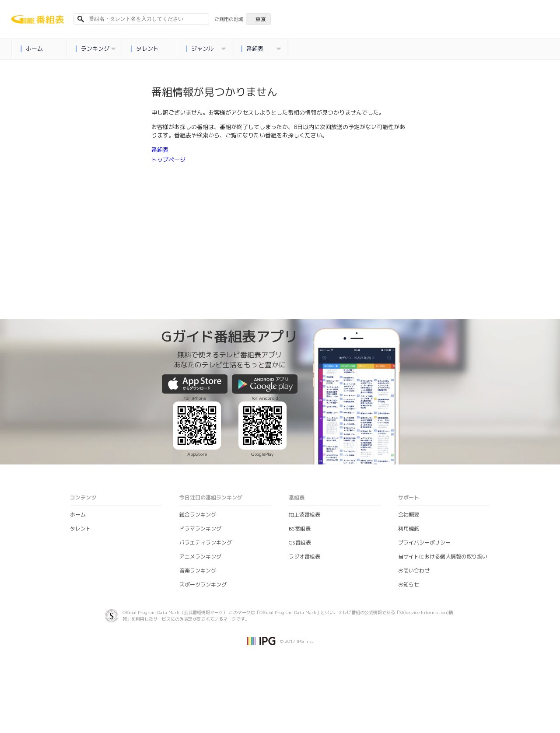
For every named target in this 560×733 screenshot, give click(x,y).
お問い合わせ (414, 571)
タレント (145, 49)
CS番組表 (300, 543)
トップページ (168, 160)
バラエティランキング (206, 543)
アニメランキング (200, 557)
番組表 (261, 49)
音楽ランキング (198, 571)
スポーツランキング (203, 585)
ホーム (31, 49)
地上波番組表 (304, 515)
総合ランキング (198, 515)
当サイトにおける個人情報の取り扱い (443, 557)
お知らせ (409, 585)
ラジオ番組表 (304, 557)
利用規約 (409, 529)
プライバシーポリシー (424, 543)
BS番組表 (300, 529)
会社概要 (409, 515)
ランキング (95, 49)
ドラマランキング (200, 529)
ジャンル (206, 49)
